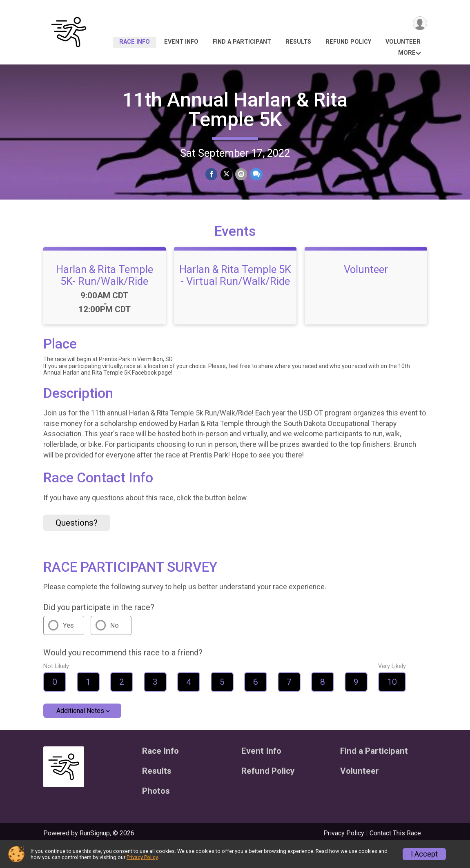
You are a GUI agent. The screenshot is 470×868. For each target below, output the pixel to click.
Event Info (181, 42)
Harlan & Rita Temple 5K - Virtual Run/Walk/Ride (235, 295)
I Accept (424, 854)
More (407, 53)
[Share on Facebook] (212, 174)
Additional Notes (80, 731)
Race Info (135, 42)
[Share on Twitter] (226, 174)
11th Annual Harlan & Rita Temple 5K (235, 110)
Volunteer (403, 42)
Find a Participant (242, 42)
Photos (156, 811)
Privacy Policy (142, 857)
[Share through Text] (255, 174)
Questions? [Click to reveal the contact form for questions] (77, 543)
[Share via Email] (241, 174)
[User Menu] (420, 24)
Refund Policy (348, 42)
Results (298, 42)
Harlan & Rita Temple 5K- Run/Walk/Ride (105, 295)
